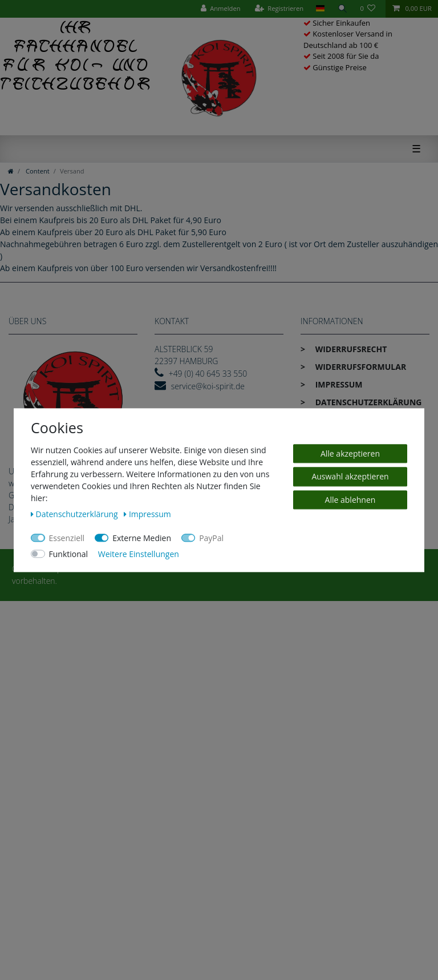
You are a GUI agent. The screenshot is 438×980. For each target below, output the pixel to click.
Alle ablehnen (350, 500)
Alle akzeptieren (350, 453)
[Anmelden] (220, 9)
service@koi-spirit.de (208, 386)
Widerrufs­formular (360, 367)
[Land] (320, 9)
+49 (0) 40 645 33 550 (208, 374)
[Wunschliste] (370, 9)
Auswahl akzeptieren (350, 476)
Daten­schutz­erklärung (367, 402)
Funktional (69, 554)
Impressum (338, 384)
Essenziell (67, 538)
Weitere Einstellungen (139, 554)
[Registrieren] (279, 9)
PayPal (211, 538)
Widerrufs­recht (350, 349)
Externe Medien (142, 538)
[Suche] (342, 9)
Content (37, 171)
